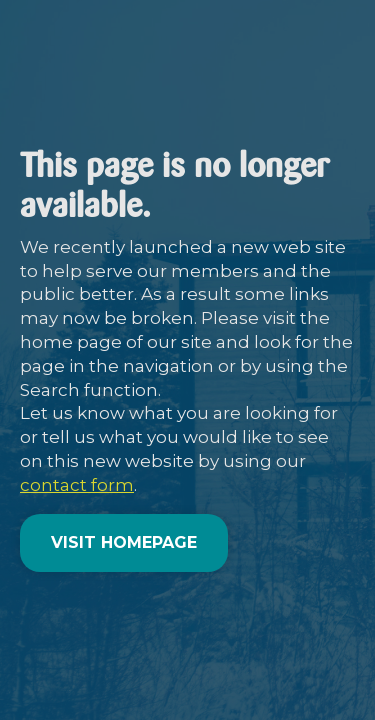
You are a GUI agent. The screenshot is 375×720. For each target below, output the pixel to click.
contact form (77, 485)
